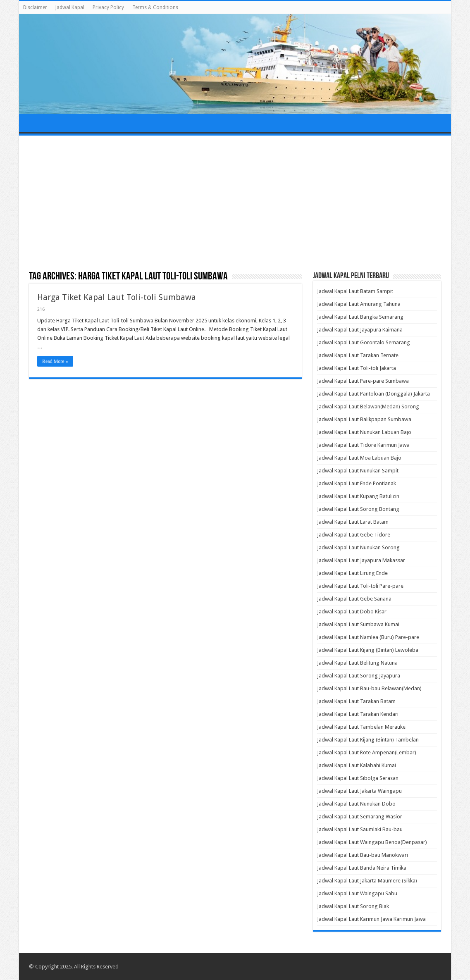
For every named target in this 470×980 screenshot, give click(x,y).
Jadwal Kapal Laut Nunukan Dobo (356, 804)
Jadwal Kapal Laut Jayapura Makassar (361, 560)
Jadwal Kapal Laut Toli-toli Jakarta (357, 368)
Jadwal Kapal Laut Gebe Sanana (354, 599)
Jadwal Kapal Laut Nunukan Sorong (358, 547)
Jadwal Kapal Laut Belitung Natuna (357, 663)
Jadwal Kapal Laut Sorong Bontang (358, 509)
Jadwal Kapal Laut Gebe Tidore (354, 535)
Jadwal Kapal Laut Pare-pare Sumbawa (363, 381)
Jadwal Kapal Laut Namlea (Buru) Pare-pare (368, 637)
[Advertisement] (235, 204)
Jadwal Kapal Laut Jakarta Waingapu (359, 791)
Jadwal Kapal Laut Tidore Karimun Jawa (363, 445)
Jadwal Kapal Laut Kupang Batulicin (358, 496)
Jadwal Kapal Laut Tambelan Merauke (361, 727)
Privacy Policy (108, 7)
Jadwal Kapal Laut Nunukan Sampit (358, 471)
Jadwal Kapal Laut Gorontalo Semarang (364, 342)
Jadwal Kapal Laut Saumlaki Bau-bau (360, 829)
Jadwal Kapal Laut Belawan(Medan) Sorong (368, 407)
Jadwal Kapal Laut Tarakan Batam (356, 701)
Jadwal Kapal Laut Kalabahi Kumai (357, 765)
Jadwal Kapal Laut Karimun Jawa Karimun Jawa (371, 919)
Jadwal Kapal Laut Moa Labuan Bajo (359, 458)
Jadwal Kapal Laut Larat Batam (353, 522)
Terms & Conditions (155, 7)
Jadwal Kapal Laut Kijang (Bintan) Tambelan (368, 740)
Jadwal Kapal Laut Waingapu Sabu (357, 893)
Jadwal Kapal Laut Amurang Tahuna (359, 304)
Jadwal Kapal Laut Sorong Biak (353, 906)
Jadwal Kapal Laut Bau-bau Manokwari (363, 855)
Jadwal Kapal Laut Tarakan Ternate (358, 355)
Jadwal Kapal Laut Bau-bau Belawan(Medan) (369, 688)
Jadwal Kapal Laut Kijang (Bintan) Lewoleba (368, 650)
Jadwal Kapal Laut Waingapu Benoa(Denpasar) (372, 842)
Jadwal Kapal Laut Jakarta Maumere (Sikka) (367, 881)
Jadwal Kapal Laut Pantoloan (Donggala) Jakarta (373, 394)
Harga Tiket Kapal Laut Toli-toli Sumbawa (117, 297)
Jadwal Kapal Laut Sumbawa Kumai (358, 624)
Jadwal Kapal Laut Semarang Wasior (360, 817)
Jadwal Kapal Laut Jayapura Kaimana (360, 330)
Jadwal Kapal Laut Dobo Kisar (352, 612)
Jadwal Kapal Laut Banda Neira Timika (362, 868)
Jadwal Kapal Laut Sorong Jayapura (359, 676)
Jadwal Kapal (70, 7)
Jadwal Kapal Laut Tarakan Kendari (358, 714)
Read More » (55, 361)
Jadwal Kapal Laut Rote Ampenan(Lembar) (367, 752)
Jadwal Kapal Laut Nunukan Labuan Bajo (364, 432)
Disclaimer (35, 7)
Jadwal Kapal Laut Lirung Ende (352, 573)
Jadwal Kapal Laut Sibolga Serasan (358, 778)
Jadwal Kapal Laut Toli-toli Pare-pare (360, 586)
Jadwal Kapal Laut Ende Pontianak (357, 483)
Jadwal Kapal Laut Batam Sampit (355, 291)
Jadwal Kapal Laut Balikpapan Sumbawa (364, 419)
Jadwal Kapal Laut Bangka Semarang (360, 317)
